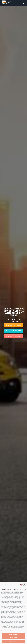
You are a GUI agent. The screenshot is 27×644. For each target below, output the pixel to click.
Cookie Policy (11, 631)
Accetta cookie (14, 634)
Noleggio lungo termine (14, 331)
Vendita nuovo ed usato (14, 325)
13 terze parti (8, 591)
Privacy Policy (4, 631)
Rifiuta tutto (13, 638)
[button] (25, 589)
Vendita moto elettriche (14, 336)
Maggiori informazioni (13, 641)
